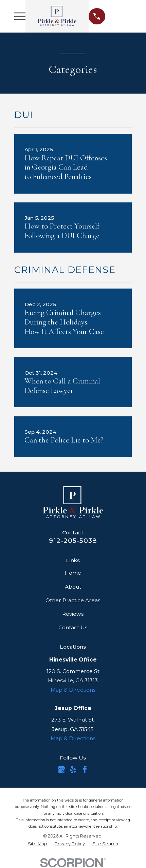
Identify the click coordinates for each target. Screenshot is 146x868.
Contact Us (73, 627)
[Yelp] (73, 770)
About (73, 587)
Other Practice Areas (73, 600)
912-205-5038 (73, 540)
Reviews (73, 614)
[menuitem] (38, 844)
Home (73, 573)
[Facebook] (85, 770)
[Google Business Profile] (61, 770)
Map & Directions (73, 690)
